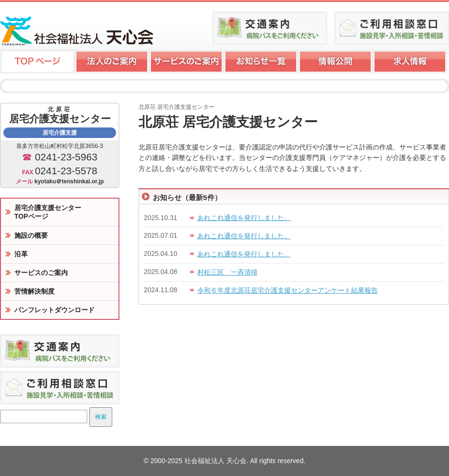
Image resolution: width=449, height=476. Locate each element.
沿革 (21, 254)
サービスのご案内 (41, 273)
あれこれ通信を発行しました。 (244, 218)
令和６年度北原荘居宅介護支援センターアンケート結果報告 (288, 290)
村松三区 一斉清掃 (227, 272)
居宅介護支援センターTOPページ (48, 212)
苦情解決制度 (34, 291)
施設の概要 (31, 235)
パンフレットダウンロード (54, 310)
